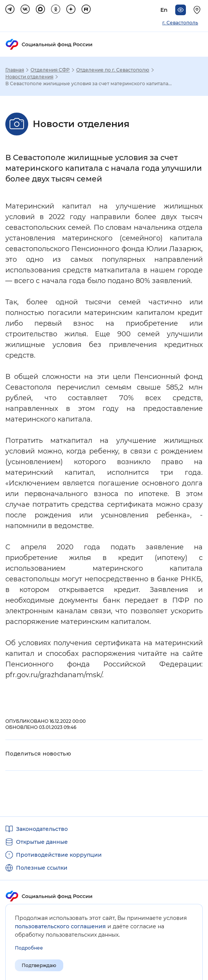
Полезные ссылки (42, 868)
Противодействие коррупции (59, 855)
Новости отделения (29, 77)
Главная (15, 70)
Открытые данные (42, 842)
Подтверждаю (39, 965)
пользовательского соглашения (60, 926)
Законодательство (42, 829)
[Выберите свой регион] (198, 10)
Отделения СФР (50, 70)
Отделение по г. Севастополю (113, 70)
